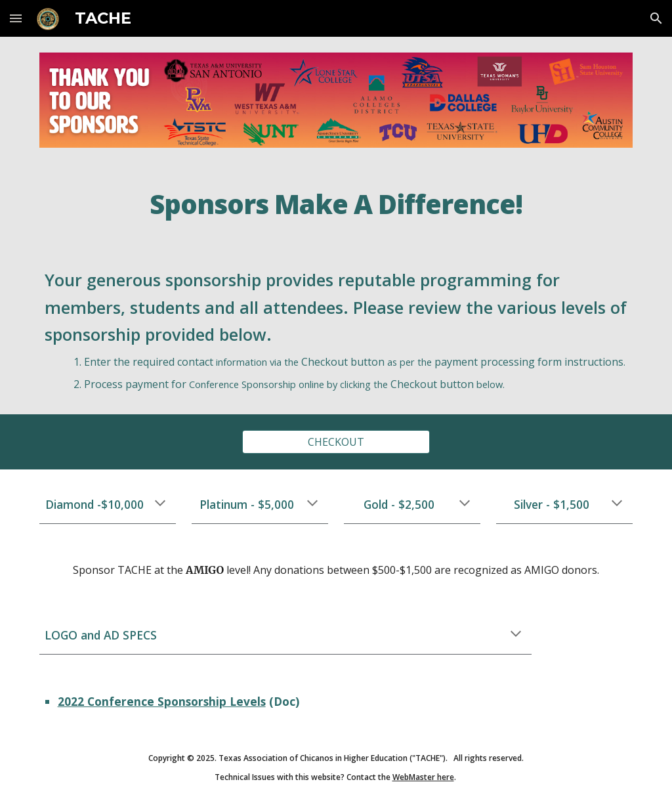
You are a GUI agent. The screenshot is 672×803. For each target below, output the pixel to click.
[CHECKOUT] (336, 442)
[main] (336, 205)
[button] (16, 18)
